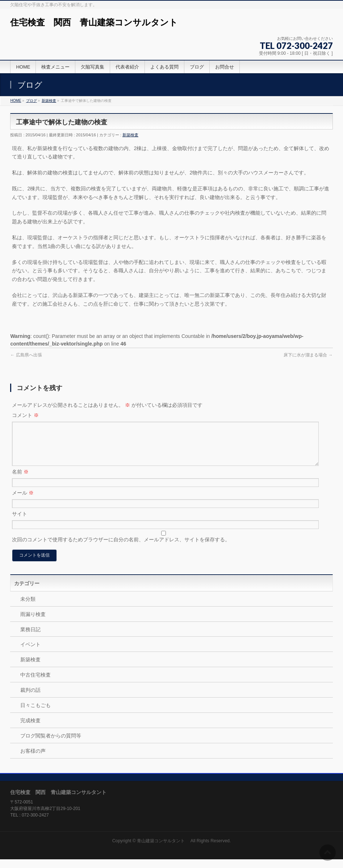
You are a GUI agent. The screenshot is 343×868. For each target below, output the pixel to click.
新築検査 (130, 135)
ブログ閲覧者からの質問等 (51, 744)
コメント (25, 415)
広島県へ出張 (26, 355)
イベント (30, 653)
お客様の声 (33, 760)
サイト (20, 522)
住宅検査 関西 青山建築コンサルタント (94, 22)
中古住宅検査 (35, 683)
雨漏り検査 (33, 623)
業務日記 (30, 638)
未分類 (28, 608)
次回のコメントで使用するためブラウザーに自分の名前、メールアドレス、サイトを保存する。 (121, 548)
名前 (20, 480)
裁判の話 (30, 699)
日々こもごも (35, 714)
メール (23, 501)
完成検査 (30, 729)
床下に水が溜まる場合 (308, 355)
